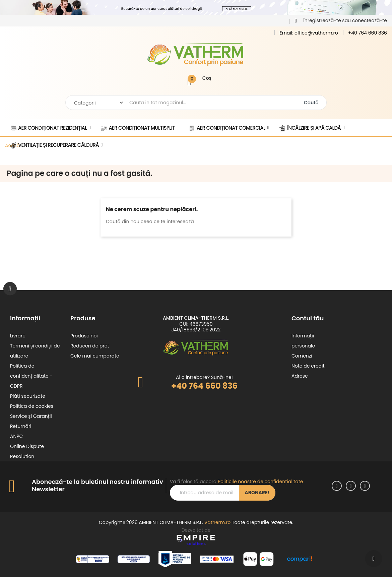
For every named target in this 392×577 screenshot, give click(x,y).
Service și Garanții (31, 416)
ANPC (16, 436)
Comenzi (302, 356)
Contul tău (308, 318)
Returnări (21, 426)
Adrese (300, 376)
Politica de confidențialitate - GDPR (31, 376)
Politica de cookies (32, 406)
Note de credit (308, 366)
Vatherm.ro (217, 522)
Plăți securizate (28, 396)
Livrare (18, 336)
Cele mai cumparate (95, 356)
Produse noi (84, 336)
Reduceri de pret (90, 346)
